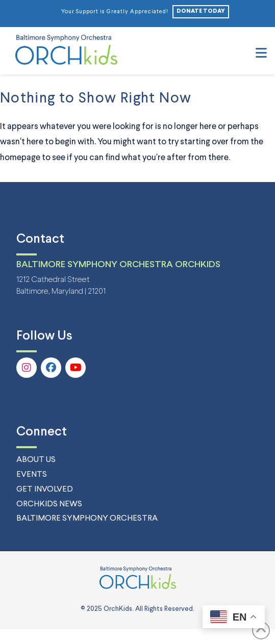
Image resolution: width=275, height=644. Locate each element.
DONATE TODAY (201, 11)
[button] (261, 54)
